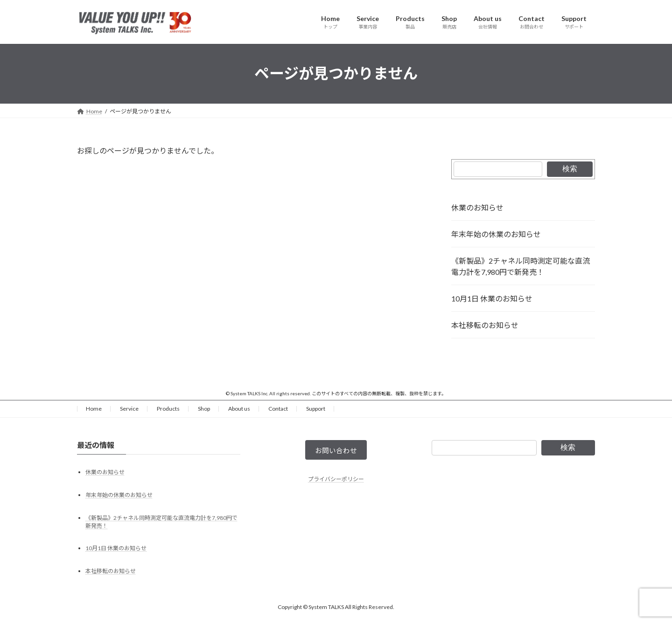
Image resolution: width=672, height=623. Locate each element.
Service (129, 409)
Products (168, 409)
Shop (204, 409)
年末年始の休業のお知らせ (496, 234)
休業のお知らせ (477, 207)
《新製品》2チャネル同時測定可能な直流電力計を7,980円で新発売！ (521, 266)
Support (316, 409)
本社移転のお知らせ (485, 325)
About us (239, 409)
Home (94, 409)
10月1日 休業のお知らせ (492, 298)
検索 (570, 169)
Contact (278, 409)
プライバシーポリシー (336, 481)
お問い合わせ (336, 451)
